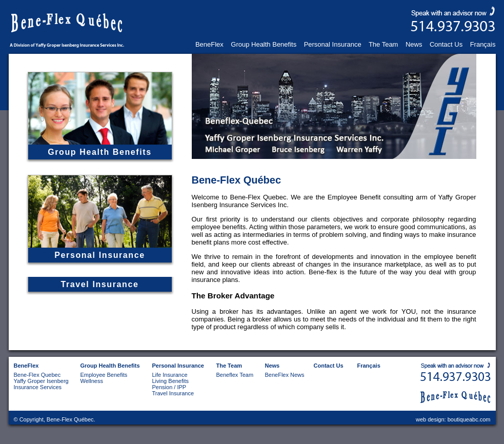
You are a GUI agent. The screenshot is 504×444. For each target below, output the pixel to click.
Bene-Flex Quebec (37, 375)
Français (483, 44)
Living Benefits (171, 381)
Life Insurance (170, 375)
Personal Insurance (333, 44)
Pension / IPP (169, 387)
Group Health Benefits (264, 44)
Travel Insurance (100, 284)
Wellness (92, 381)
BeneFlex (209, 44)
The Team (384, 44)
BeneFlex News (285, 375)
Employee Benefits (104, 375)
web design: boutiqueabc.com (453, 419)
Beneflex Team (235, 375)
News (414, 44)
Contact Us (446, 44)
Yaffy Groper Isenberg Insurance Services (41, 384)
